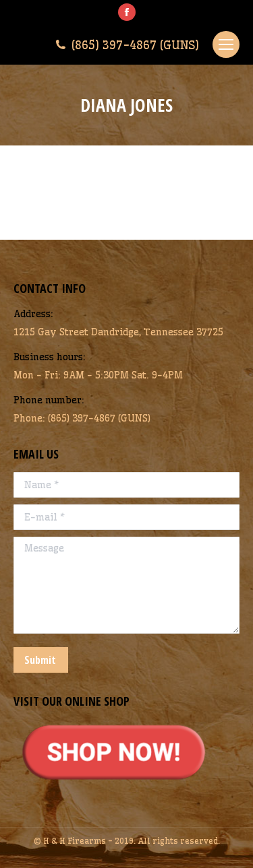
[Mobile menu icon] (226, 44)
